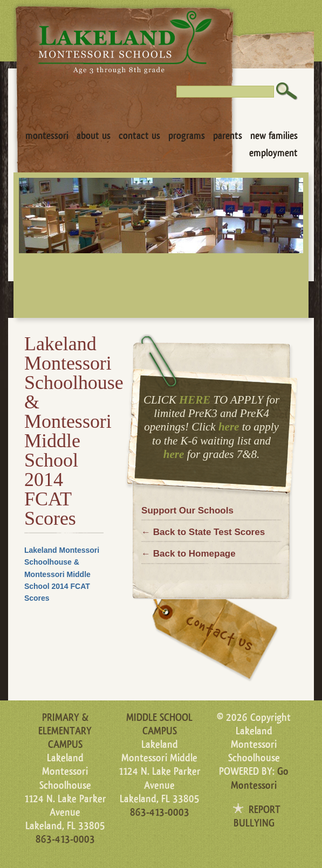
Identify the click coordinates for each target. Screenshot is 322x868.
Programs (187, 136)
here (229, 427)
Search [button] (287, 91)
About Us (94, 136)
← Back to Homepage (189, 554)
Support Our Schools (187, 511)
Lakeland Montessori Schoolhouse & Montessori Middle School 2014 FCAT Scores (62, 574)
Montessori (47, 136)
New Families (274, 136)
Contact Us (139, 136)
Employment (273, 153)
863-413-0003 (65, 839)
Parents (228, 136)
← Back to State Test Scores (203, 532)
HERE (195, 400)
